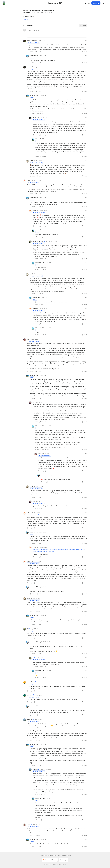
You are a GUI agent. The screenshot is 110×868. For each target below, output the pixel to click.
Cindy (32, 161)
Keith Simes (31, 682)
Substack (47, 864)
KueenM (30, 719)
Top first (83, 25)
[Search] (85, 3)
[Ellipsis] (86, 40)
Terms (59, 856)
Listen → (26, 19)
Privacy (54, 856)
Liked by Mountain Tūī (33, 43)
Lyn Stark (30, 695)
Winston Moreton (38, 241)
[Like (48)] (42, 13)
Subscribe (96, 3)
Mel (28, 339)
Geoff (29, 824)
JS (28, 629)
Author (32, 58)
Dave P (29, 180)
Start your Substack (49, 860)
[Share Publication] (89, 3)
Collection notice (66, 856)
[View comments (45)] (46, 13)
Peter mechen (31, 40)
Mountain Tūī (27, 13)
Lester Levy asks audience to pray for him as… (39, 11)
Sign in (105, 3)
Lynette (29, 67)
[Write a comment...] (57, 33)
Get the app (63, 860)
